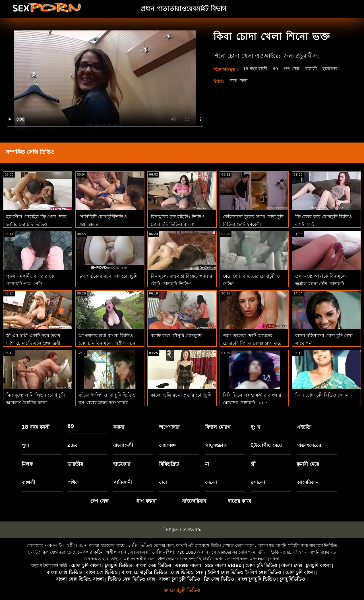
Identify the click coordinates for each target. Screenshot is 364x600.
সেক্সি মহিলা (163, 552)
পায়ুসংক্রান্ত (216, 446)
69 (278, 69)
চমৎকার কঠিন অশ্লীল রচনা (103, 552)
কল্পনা (119, 427)
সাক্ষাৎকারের (309, 446)
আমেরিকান (308, 483)
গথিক (73, 483)
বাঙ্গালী (316, 69)
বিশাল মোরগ (218, 427)
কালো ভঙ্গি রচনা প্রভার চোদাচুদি (181, 395)
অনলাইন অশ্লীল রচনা (68, 545)
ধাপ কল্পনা (146, 501)
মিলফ (27, 464)
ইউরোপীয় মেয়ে (266, 446)
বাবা (163, 483)
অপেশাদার (169, 427)
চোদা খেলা (239, 81)
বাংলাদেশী (123, 446)
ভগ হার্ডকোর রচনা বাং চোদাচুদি (108, 276)
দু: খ (256, 427)
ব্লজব (72, 446)
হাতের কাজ (239, 501)
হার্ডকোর (336, 69)
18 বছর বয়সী (256, 69)
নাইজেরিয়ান (194, 501)
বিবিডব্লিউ (169, 464)
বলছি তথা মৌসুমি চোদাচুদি (176, 336)
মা (207, 464)
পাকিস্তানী (123, 483)
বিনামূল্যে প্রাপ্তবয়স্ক (182, 529)
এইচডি (304, 427)
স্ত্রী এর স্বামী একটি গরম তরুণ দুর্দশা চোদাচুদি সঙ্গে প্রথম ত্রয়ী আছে (33, 343)
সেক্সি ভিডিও (140, 545)
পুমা (25, 446)
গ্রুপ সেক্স (295, 69)
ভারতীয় (75, 464)
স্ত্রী (253, 464)
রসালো (258, 483)
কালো (211, 483)
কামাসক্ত (167, 446)
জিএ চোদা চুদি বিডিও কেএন (322, 395)
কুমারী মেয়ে (308, 464)
